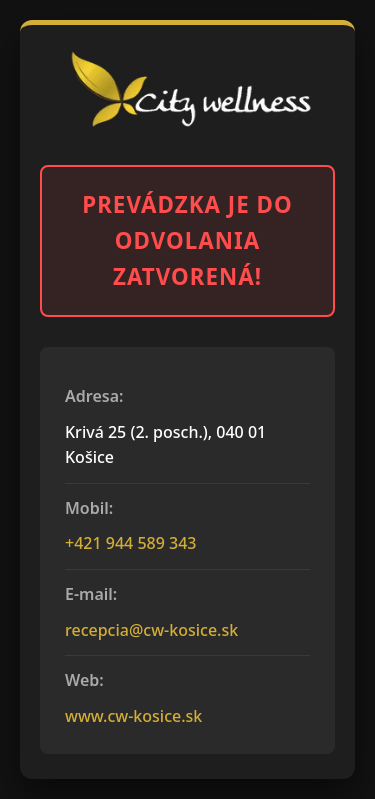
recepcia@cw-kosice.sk (151, 630)
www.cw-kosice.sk (133, 716)
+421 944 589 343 (130, 543)
